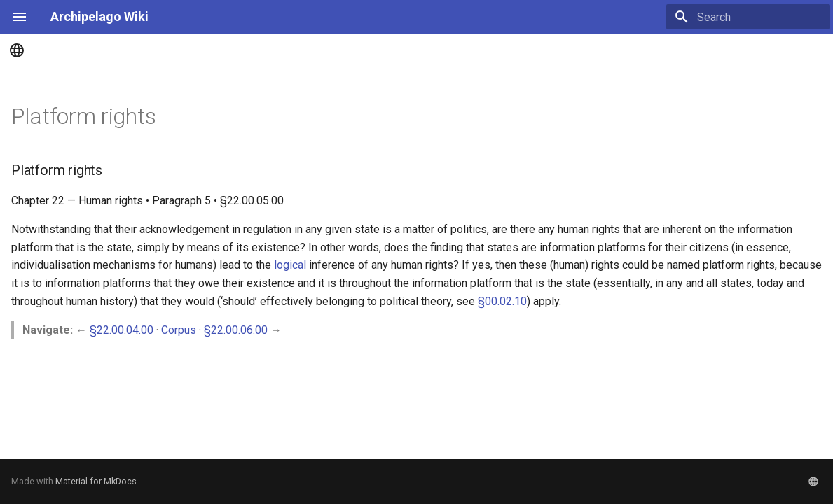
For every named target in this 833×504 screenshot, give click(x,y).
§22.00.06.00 (236, 330)
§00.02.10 (502, 301)
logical (290, 265)
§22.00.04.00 (122, 330)
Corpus (179, 330)
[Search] (748, 17)
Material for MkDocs (96, 481)
